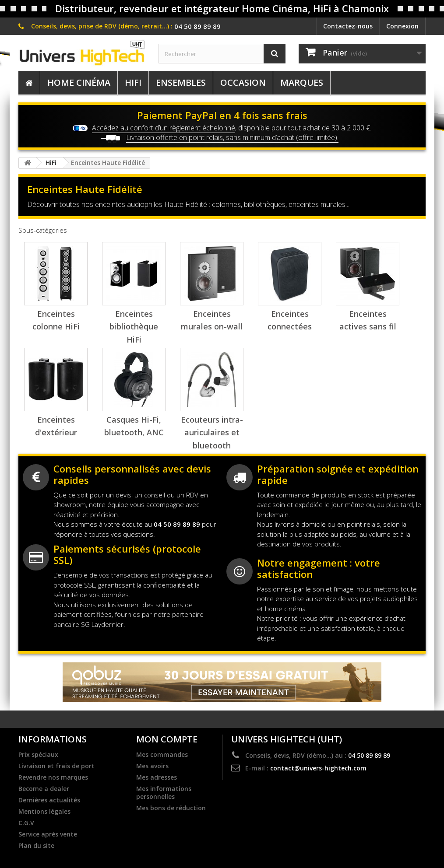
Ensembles (181, 82)
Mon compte (167, 739)
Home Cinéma (79, 82)
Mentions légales (44, 812)
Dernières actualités (49, 800)
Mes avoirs (152, 766)
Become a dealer (44, 789)
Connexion (402, 26)
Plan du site (36, 846)
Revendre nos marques (53, 777)
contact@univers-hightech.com (318, 768)
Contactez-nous (348, 26)
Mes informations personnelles (164, 793)
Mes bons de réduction (171, 808)
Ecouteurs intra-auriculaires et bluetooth (212, 432)
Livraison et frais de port (56, 766)
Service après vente (48, 834)
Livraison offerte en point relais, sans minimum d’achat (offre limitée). (232, 137)
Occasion (243, 82)
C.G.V (26, 823)
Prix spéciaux (38, 755)
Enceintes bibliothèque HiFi (134, 327)
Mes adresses (157, 777)
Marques (302, 82)
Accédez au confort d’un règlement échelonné (164, 128)
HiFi (133, 82)
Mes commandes (162, 755)
